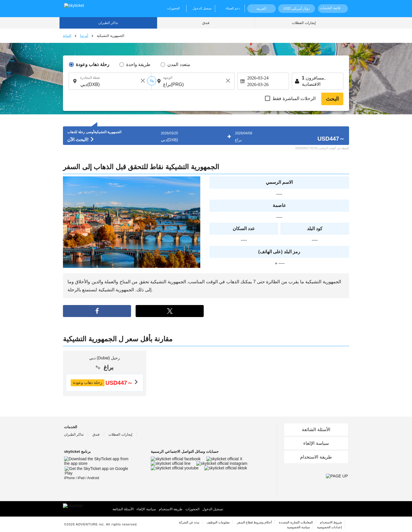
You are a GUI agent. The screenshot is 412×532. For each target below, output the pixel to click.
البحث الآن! (81, 140)
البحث (332, 99)
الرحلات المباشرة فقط (294, 98)
